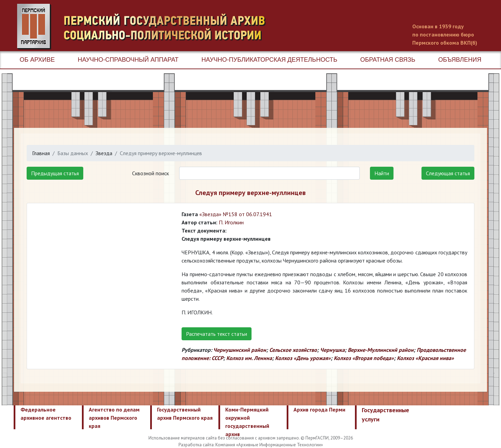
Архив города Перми (319, 409)
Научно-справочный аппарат (128, 60)
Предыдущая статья (55, 173)
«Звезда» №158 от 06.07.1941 (236, 214)
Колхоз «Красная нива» (425, 358)
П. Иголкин (231, 222)
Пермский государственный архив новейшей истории (145, 27)
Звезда (104, 153)
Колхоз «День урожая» (303, 358)
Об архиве (37, 60)
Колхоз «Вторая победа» (364, 358)
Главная (41, 153)
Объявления (460, 60)
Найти (382, 173)
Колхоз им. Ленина (249, 358)
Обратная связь (388, 60)
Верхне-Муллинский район (381, 350)
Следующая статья (448, 173)
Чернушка (332, 350)
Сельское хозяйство (293, 350)
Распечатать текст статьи (217, 334)
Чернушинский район (240, 350)
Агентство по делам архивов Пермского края (114, 418)
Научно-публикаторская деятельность (269, 60)
